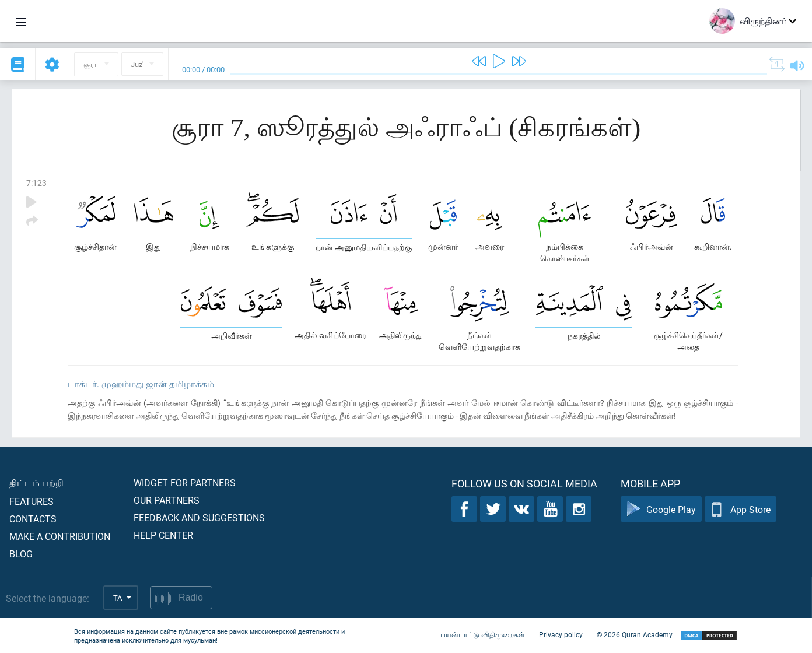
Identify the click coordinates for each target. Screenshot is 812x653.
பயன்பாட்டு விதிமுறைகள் (483, 634)
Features (32, 501)
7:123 (36, 183)
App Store (741, 509)
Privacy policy (561, 634)
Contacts (33, 519)
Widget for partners (185, 482)
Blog (21, 554)
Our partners (167, 500)
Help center (163, 535)
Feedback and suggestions (199, 517)
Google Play (661, 509)
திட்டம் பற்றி (36, 482)
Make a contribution (60, 536)
